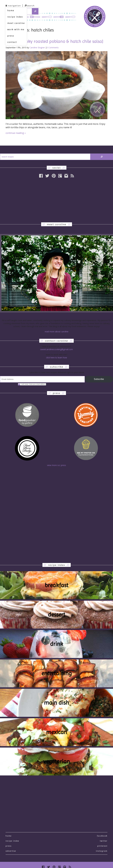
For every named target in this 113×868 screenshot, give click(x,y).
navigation (13, 6)
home (11, 10)
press (11, 36)
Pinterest (102, 846)
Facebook (102, 836)
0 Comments (53, 48)
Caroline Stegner (37, 48)
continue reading (16, 133)
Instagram (102, 851)
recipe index (15, 17)
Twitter (104, 841)
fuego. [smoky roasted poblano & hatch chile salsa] (54, 41)
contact (12, 42)
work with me (16, 29)
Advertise (11, 851)
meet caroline (16, 23)
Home (9, 836)
